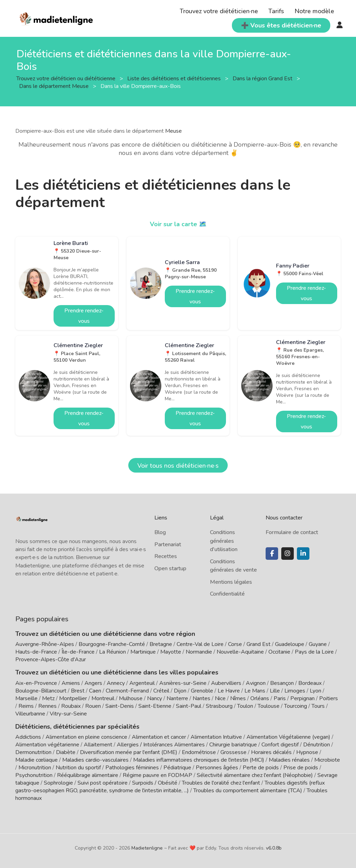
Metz (48, 698)
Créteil (161, 691)
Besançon (282, 683)
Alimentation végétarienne (47, 745)
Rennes (47, 706)
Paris (280, 698)
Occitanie (279, 652)
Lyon (315, 691)
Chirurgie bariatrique (233, 745)
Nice (220, 698)
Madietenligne (147, 848)
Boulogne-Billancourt (41, 691)
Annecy (116, 683)
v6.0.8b (274, 848)
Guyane (318, 644)
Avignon (256, 683)
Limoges (295, 691)
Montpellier (73, 698)
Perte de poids (261, 768)
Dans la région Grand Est (263, 79)
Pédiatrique (177, 768)
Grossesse (233, 752)
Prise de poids (301, 768)
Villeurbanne (30, 714)
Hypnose (307, 752)
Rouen (93, 706)
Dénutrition (317, 745)
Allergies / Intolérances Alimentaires (161, 745)
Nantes (201, 698)
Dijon (180, 691)
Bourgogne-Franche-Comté (112, 644)
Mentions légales (231, 582)
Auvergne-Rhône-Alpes (45, 644)
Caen (95, 691)
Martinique (143, 652)
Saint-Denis (120, 706)
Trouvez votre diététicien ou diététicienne (67, 79)
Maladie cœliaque (37, 760)
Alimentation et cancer (159, 737)
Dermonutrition (34, 752)
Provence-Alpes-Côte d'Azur (51, 660)
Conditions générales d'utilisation (224, 541)
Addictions (28, 737)
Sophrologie (58, 783)
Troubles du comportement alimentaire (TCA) (248, 791)
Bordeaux (310, 683)
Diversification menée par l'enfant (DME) (129, 752)
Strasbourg (219, 706)
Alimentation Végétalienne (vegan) (288, 737)
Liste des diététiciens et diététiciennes (175, 79)
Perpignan (302, 698)
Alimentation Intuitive (216, 737)
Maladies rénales (289, 760)
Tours (318, 706)
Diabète (66, 752)
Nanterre (177, 698)
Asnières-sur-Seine (183, 683)
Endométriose (199, 752)
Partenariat (168, 544)
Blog (160, 532)
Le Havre (229, 691)
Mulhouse (131, 698)
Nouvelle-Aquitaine (240, 652)
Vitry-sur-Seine (68, 714)
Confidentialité (227, 594)
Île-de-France (78, 652)
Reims (26, 706)
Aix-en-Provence (36, 683)
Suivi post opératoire (103, 783)
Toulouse (269, 706)
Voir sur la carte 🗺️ (178, 224)
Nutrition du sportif (78, 768)
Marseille (26, 698)
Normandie (199, 652)
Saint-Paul (189, 706)
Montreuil (103, 698)
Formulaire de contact (292, 532)
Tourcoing (296, 706)
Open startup (170, 568)
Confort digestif (280, 745)
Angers (93, 683)
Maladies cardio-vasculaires (95, 760)
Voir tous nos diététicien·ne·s (178, 466)
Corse (235, 644)
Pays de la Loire (314, 652)
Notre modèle (314, 11)
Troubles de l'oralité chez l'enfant (221, 783)
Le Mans (255, 691)
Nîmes (238, 698)
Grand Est (258, 644)
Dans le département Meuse (55, 86)
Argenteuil (142, 683)
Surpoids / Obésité (155, 783)
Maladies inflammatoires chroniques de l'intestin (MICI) (199, 760)
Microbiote (327, 760)
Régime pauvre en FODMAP (157, 775)
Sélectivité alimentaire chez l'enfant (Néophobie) (255, 775)
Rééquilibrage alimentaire (88, 775)
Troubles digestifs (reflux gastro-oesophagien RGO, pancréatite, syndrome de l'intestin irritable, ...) (170, 787)
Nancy (155, 698)
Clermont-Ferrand (127, 691)
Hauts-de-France (36, 652)
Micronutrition (35, 768)
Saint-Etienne (155, 706)
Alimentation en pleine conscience (86, 737)
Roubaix (71, 706)
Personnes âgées (217, 768)
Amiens (71, 683)
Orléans (260, 698)
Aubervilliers (226, 683)
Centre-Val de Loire (200, 644)
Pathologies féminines (132, 768)
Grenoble (202, 691)
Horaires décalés (271, 752)
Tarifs (276, 11)
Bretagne (161, 644)
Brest (78, 691)
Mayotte (171, 652)
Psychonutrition (34, 775)
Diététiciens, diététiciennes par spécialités (77, 727)
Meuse (173, 131)
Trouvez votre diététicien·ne (219, 11)
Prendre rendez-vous (84, 316)
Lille (275, 691)
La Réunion (112, 652)
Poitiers (329, 698)
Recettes (166, 556)
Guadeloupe (290, 644)
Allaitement (98, 745)
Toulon (245, 706)
